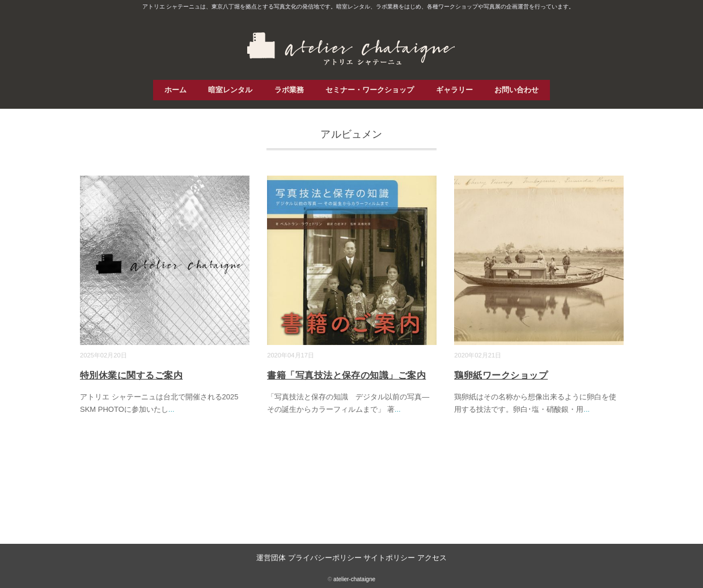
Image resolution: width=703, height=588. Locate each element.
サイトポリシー (389, 558)
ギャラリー (454, 90)
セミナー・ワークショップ (370, 90)
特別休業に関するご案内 (131, 375)
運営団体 (271, 558)
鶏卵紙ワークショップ (501, 375)
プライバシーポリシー (325, 558)
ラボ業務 (289, 90)
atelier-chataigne (354, 579)
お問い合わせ (516, 90)
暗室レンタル (230, 90)
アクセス (432, 558)
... (171, 409)
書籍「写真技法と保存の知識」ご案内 (346, 375)
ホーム (175, 90)
